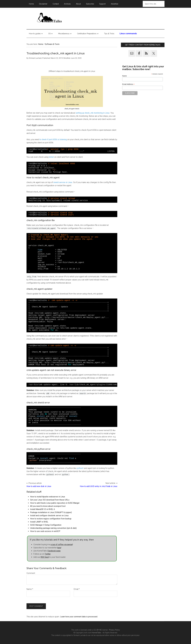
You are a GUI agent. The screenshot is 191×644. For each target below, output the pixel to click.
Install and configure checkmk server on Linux (49, 516)
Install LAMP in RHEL (39, 522)
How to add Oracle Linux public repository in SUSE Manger (55, 503)
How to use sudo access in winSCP (45, 531)
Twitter (48, 554)
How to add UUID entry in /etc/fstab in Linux (99, 486)
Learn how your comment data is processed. (79, 617)
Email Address (128, 84)
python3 (80, 468)
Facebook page (54, 551)
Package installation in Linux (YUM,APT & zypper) (51, 512)
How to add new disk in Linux (39, 486)
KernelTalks (97, 633)
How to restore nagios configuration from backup (51, 519)
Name (30, 589)
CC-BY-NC (98, 630)
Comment (31, 573)
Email (77, 589)
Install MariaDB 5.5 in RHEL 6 (42, 509)
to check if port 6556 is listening (53, 139)
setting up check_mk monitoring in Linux (93, 113)
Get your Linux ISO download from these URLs (50, 500)
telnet (52, 157)
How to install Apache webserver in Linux (48, 497)
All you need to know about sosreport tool (48, 506)
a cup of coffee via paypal (62, 545)
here (59, 548)
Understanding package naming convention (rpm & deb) (53, 528)
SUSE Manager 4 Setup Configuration (46, 525)
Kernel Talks (50, 18)
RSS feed (45, 557)
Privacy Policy (114, 630)
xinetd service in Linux (63, 182)
